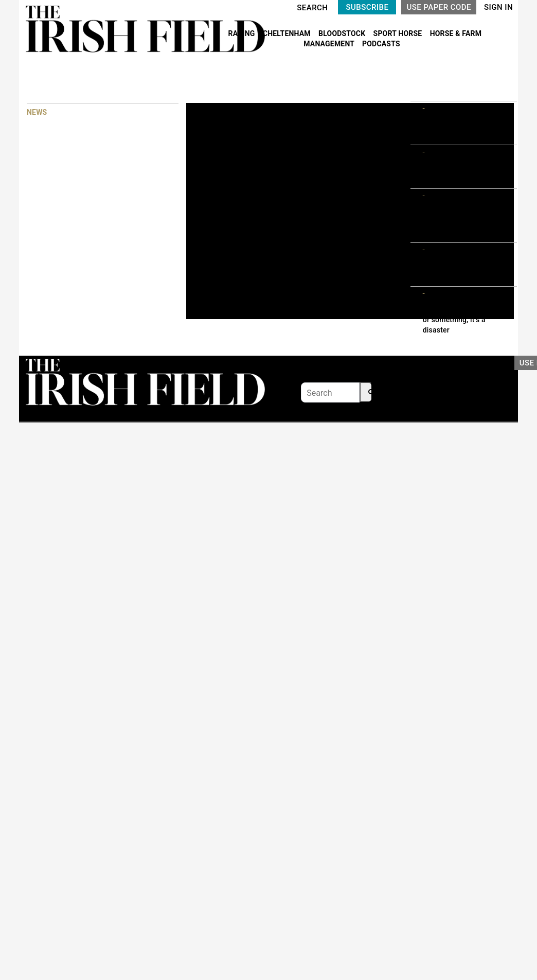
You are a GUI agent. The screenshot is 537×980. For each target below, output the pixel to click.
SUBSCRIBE (367, 7)
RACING (243, 33)
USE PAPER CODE (439, 7)
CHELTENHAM (288, 33)
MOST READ (431, 82)
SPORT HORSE (399, 33)
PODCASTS (381, 44)
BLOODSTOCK (343, 33)
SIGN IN (498, 7)
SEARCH (312, 8)
